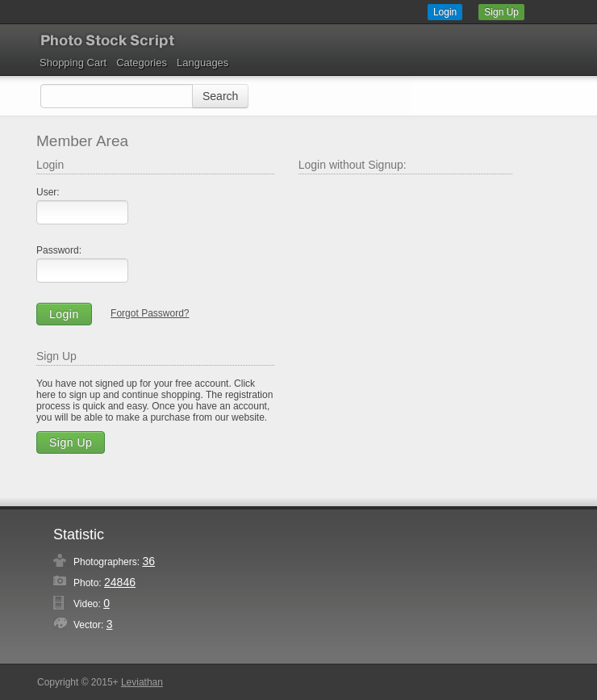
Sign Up (501, 12)
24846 (120, 582)
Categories (142, 63)
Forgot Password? (150, 313)
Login (445, 12)
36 (148, 561)
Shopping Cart (73, 63)
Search (220, 96)
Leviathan (142, 682)
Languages (202, 63)
